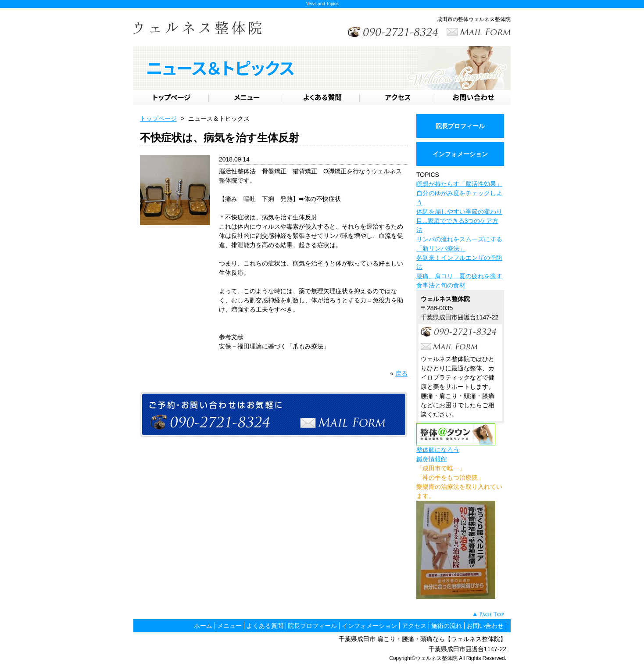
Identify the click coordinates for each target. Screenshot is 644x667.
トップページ (158, 118)
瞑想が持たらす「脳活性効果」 (459, 184)
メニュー (229, 626)
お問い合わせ (485, 626)
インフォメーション (460, 154)
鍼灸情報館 (432, 459)
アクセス (414, 626)
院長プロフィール (460, 126)
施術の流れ (447, 626)
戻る (401, 373)
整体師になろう (438, 450)
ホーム (203, 626)
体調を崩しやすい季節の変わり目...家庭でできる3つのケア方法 (459, 221)
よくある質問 (265, 626)
